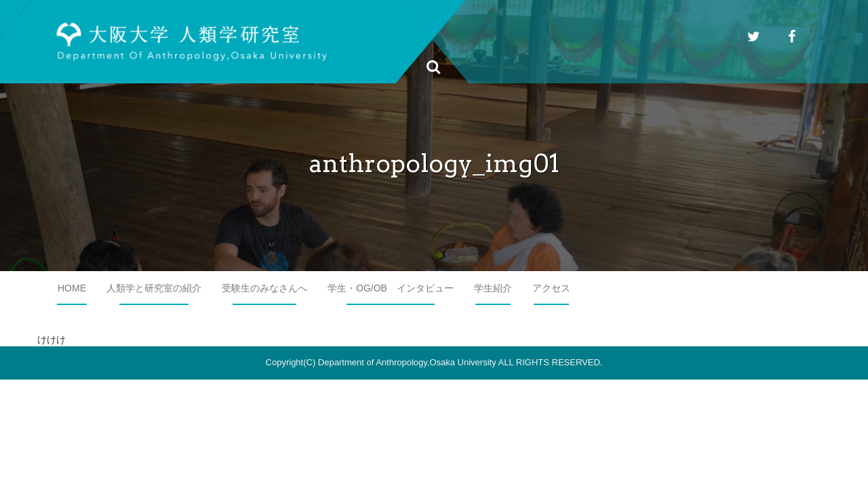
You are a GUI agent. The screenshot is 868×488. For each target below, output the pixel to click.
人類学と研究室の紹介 (154, 288)
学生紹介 (493, 288)
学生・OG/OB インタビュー (391, 288)
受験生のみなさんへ (264, 288)
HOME (72, 288)
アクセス (551, 288)
